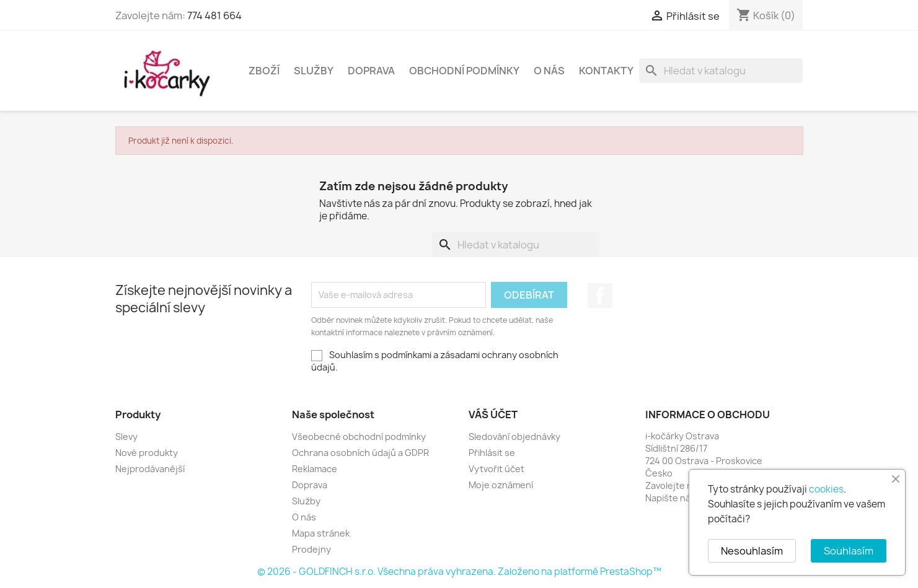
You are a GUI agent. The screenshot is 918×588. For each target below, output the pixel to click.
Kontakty (606, 71)
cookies (826, 489)
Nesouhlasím (752, 551)
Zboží (264, 71)
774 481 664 (214, 15)
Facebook (600, 296)
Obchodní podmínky (464, 71)
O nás (549, 71)
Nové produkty (147, 453)
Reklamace (315, 469)
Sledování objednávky (514, 437)
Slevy (126, 437)
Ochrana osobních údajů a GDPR (360, 453)
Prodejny (311, 549)
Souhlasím (849, 551)
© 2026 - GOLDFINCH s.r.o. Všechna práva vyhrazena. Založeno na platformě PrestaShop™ (459, 572)
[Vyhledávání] (721, 71)
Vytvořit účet (497, 469)
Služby (314, 71)
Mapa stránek (321, 533)
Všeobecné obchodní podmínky (359, 437)
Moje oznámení (501, 485)
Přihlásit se (492, 453)
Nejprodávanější (150, 469)
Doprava (371, 71)
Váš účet (493, 415)
